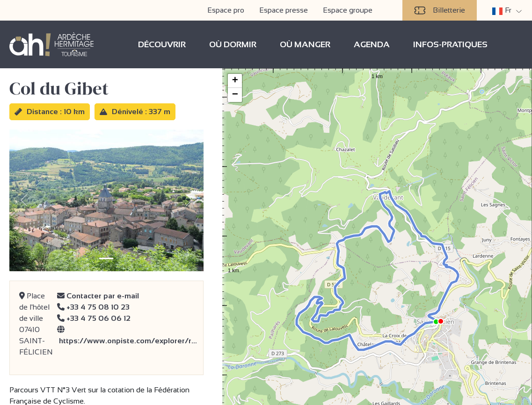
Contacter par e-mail (98, 296)
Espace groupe (348, 10)
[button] (432, 316)
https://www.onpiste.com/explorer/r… (127, 335)
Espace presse (284, 10)
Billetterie (440, 10)
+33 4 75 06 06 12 (94, 318)
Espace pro (226, 10)
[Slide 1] (106, 258)
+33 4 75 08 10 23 (93, 307)
